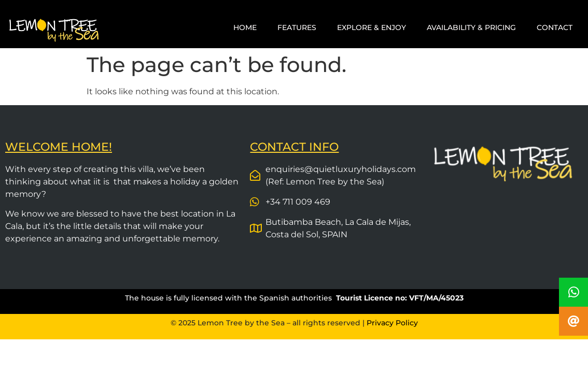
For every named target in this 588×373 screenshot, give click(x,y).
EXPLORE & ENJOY (372, 27)
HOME (245, 27)
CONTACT (555, 27)
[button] (573, 321)
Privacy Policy (392, 323)
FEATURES (297, 27)
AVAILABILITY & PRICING (471, 27)
